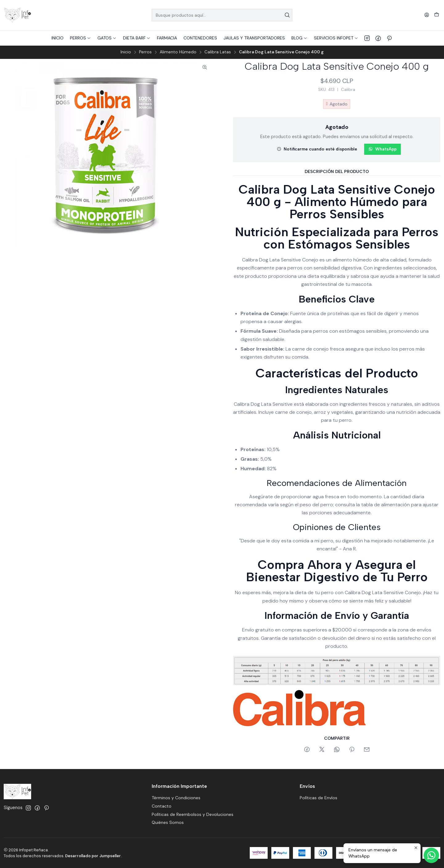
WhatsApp (382, 149)
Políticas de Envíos (319, 798)
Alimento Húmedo (178, 52)
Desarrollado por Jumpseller (93, 856)
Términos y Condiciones (176, 798)
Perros (145, 52)
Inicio (126, 52)
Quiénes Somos (168, 822)
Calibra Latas (218, 52)
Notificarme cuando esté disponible (317, 149)
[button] (80, 38)
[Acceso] (427, 15)
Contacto (162, 806)
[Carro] (437, 15)
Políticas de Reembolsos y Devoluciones (193, 814)
